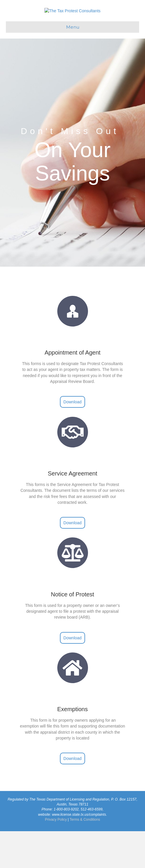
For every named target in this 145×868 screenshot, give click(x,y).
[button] (72, 439)
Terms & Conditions (85, 856)
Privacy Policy (56, 856)
